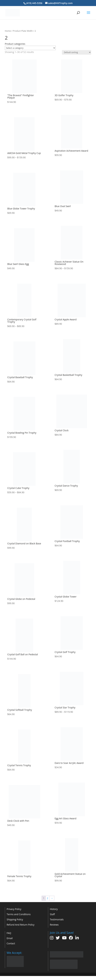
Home (8, 31)
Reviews (54, 925)
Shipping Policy (15, 919)
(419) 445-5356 (34, 3)
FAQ (9, 933)
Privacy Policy (14, 909)
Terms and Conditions (19, 914)
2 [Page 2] (47, 898)
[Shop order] (77, 52)
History (54, 909)
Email (10, 938)
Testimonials (57, 919)
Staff (52, 914)
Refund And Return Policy (21, 925)
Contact (11, 943)
